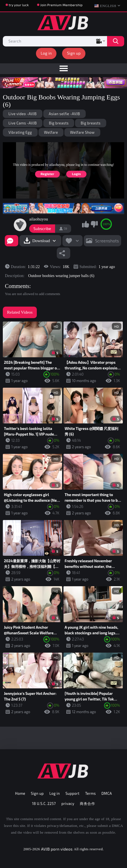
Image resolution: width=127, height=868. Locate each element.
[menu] (63, 69)
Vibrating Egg (20, 132)
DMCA (107, 793)
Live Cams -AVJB (23, 123)
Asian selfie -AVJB (64, 114)
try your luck (19, 5)
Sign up (74, 53)
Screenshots (107, 241)
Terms (90, 793)
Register (47, 174)
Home (20, 793)
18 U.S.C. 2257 (44, 804)
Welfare (51, 132)
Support (72, 793)
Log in (46, 53)
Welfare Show (82, 132)
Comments (17, 286)
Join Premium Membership (61, 5)
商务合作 (87, 804)
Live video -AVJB (23, 114)
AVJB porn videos (57, 849)
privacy (68, 804)
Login (76, 174)
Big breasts (59, 123)
